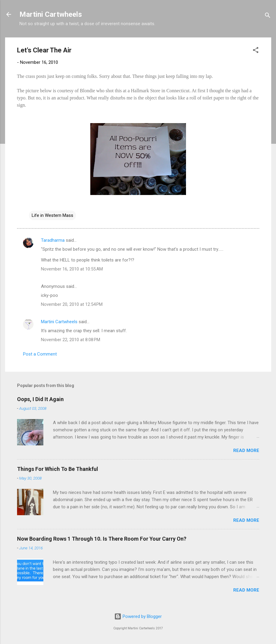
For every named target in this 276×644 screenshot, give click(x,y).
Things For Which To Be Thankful (58, 469)
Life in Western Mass (52, 215)
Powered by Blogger (138, 616)
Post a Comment (40, 354)
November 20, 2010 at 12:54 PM (72, 304)
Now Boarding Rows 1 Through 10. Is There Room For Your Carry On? (102, 539)
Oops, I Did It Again (40, 399)
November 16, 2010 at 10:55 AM (72, 269)
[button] (256, 51)
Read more (246, 451)
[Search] (268, 16)
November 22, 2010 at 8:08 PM (71, 340)
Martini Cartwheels (51, 14)
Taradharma (53, 240)
